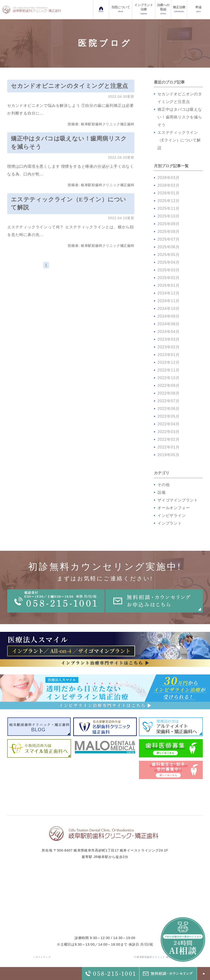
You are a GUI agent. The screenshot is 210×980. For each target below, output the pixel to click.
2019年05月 (169, 455)
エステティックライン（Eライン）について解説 (179, 140)
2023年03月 (169, 339)
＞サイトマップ (42, 957)
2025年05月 (169, 255)
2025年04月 (169, 262)
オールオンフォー (174, 508)
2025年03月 (169, 270)
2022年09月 (169, 386)
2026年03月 (169, 178)
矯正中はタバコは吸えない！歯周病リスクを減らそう (180, 117)
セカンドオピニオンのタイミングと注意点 (69, 86)
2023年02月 (169, 347)
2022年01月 (169, 447)
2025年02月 (169, 278)
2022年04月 (169, 424)
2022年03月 (169, 432)
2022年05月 (169, 416)
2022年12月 (169, 362)
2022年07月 (169, 401)
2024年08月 (169, 324)
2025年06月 (169, 247)
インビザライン (172, 516)
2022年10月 (169, 378)
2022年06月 (169, 409)
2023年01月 (169, 355)
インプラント (170, 523)
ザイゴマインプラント (178, 500)
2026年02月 (169, 185)
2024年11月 (169, 301)
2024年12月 (169, 293)
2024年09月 (169, 316)
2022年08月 (169, 393)
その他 (164, 485)
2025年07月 (169, 239)
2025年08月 (169, 232)
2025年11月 (169, 208)
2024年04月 (169, 332)
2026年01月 (169, 193)
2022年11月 (169, 370)
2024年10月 (169, 309)
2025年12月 (169, 201)
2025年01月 (169, 285)
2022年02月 (169, 439)
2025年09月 (169, 224)
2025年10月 (169, 216)
